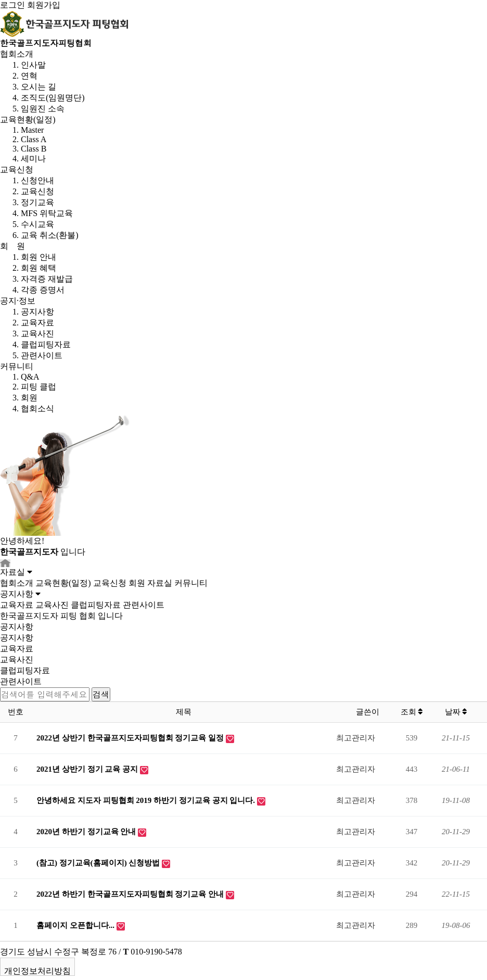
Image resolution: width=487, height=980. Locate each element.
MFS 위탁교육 (47, 213)
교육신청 (17, 169)
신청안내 (37, 180)
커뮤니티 (17, 366)
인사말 (33, 65)
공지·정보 (18, 301)
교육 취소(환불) (50, 235)
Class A (34, 139)
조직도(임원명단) (53, 98)
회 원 (12, 246)
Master (32, 130)
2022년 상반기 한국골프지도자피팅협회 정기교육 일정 (131, 738)
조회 (412, 712)
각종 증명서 (43, 290)
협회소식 (37, 409)
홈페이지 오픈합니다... (76, 925)
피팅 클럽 (39, 387)
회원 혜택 (39, 268)
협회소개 (17, 54)
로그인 (12, 5)
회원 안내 (39, 257)
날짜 (456, 712)
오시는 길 (39, 87)
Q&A (30, 377)
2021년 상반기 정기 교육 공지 (88, 769)
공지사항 (37, 312)
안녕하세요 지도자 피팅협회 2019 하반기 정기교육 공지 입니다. (147, 800)
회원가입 (44, 5)
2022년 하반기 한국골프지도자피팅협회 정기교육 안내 (131, 894)
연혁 (29, 76)
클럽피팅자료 (46, 344)
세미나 (33, 159)
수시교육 (37, 224)
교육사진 (37, 334)
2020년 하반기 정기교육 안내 (87, 832)
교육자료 (37, 323)
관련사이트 (42, 355)
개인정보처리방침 (37, 971)
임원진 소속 (43, 109)
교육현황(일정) (28, 120)
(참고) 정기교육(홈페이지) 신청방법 (99, 863)
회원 (29, 398)
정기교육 (37, 202)
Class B (34, 149)
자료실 (160, 583)
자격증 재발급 (47, 279)
